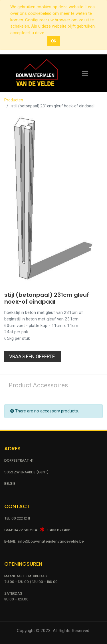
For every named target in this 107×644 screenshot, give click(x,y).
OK (54, 41)
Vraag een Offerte (33, 357)
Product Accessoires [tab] (38, 385)
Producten (14, 100)
